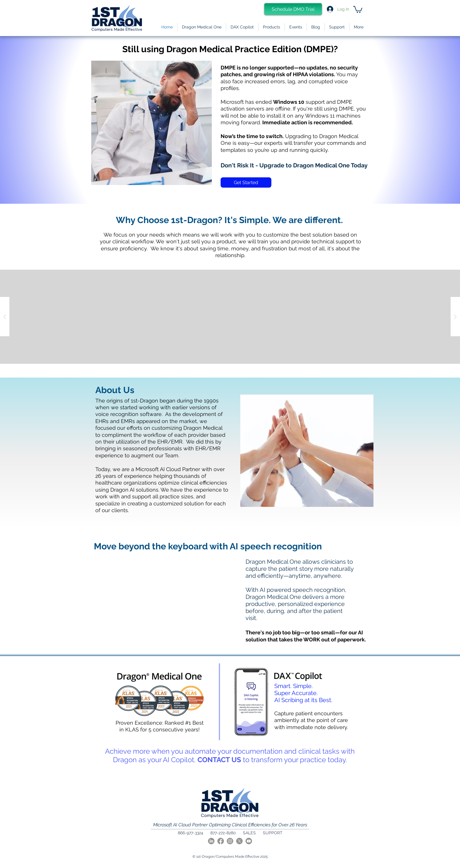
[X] (239, 841)
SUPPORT (273, 833)
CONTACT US (219, 760)
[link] (358, 9)
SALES (249, 833)
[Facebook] (221, 841)
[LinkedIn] (211, 841)
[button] (272, 27)
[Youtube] (249, 841)
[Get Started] (246, 182)
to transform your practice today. (294, 760)
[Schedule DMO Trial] (293, 9)
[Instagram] (230, 841)
